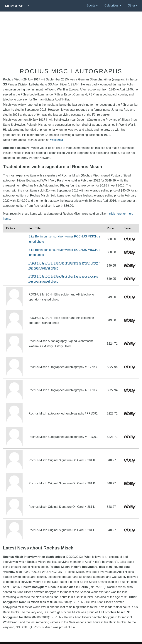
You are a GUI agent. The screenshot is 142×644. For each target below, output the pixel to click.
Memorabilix (17, 6)
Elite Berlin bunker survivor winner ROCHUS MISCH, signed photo (64, 239)
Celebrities (111, 5)
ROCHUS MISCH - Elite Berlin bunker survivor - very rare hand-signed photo (64, 265)
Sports (91, 5)
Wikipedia (56, 140)
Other (131, 5)
